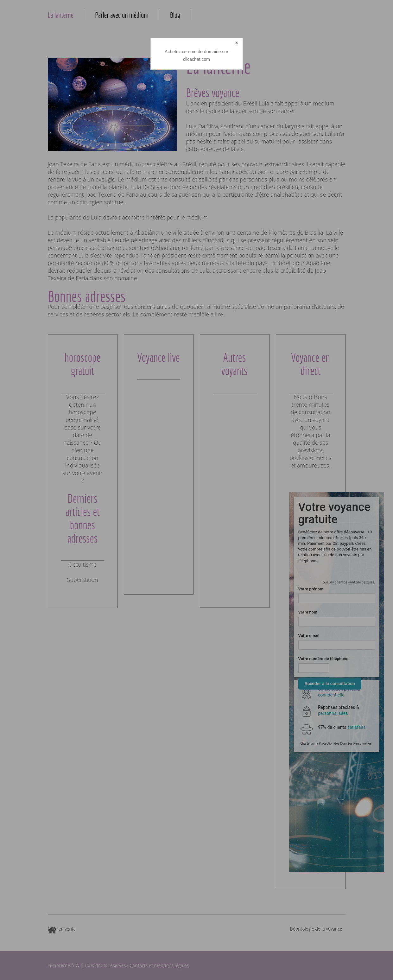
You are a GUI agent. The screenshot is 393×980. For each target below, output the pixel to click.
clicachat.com (196, 59)
